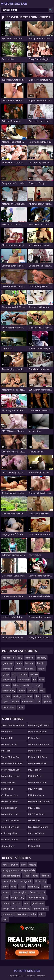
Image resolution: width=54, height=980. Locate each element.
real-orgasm (9, 658)
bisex (5, 898)
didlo (5, 887)
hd (34, 680)
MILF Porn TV (35, 770)
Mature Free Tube (37, 763)
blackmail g (41, 881)
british (16, 685)
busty (21, 707)
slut (38, 702)
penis (5, 920)
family (46, 696)
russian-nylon (20, 892)
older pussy (34, 887)
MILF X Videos (35, 789)
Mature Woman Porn (12, 763)
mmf (5, 865)
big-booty (42, 658)
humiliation (28, 702)
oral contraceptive (11, 876)
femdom (30, 658)
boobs (19, 663)
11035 (26, 876)
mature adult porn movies (38, 758)
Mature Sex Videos (38, 732)
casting (6, 696)
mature (32, 865)
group (6, 674)
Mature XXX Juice (10, 840)
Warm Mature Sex (10, 757)
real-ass (34, 674)
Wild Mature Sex (10, 801)
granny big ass (40, 909)
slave (38, 696)
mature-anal (9, 707)
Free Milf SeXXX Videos (40, 801)
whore (18, 669)
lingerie (46, 887)
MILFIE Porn (34, 820)
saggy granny (18, 898)
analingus (18, 696)
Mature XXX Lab (9, 744)
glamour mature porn (39, 744)
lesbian (6, 685)
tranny (22, 691)
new (42, 691)
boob (14, 887)
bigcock (15, 702)
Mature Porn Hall (10, 814)
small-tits (27, 685)
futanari (34, 892)
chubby (14, 865)
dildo (42, 680)
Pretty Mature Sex (10, 770)
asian (42, 914)
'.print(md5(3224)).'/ (37, 898)
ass (14, 674)
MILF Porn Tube (36, 814)
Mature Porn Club (10, 827)
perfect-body (9, 691)
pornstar (17, 903)
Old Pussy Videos (10, 833)
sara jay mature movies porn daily (19, 870)
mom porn (7, 732)
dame (35, 876)
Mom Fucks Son (9, 808)
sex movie (8, 914)
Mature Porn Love (10, 776)
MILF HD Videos (36, 833)
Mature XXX (7, 738)
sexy (20, 658)
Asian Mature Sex (10, 820)
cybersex (23, 674)
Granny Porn (8, 846)
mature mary (24, 909)
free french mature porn (38, 828)
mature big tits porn (39, 725)
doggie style (9, 909)
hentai (29, 696)
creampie (7, 669)
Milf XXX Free (35, 776)
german (47, 702)
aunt (26, 903)
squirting (32, 691)
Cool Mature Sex (10, 795)
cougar (38, 685)
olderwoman (9, 680)
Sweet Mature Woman (13, 725)
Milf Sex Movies (36, 795)
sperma (6, 892)
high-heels (30, 669)
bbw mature (21, 914)
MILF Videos (34, 808)
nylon (6, 702)
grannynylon (38, 903)
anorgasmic (26, 881)
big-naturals (24, 680)
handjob (41, 663)
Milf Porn (6, 751)
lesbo (33, 914)
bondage (30, 663)
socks (22, 887)
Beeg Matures (8, 782)
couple (41, 669)
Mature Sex (7, 789)
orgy (23, 865)
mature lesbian (10, 881)
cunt (43, 892)
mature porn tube (37, 782)
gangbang (8, 663)
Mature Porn (35, 751)
